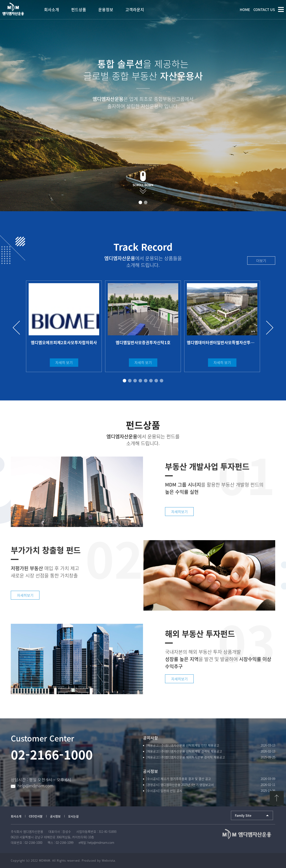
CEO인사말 (36, 816)
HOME (245, 9)
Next (268, 328)
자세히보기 (179, 512)
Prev (18, 328)
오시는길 (73, 816)
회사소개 (16, 816)
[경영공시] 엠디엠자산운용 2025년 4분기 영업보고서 (180, 785)
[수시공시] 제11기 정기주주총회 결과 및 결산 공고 (179, 779)
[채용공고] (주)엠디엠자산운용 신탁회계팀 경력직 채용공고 (184, 751)
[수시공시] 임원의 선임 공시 (164, 791)
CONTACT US (264, 9)
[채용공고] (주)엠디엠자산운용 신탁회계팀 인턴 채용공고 (183, 745)
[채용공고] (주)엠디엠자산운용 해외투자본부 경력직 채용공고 (186, 757)
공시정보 (55, 816)
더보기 (261, 261)
